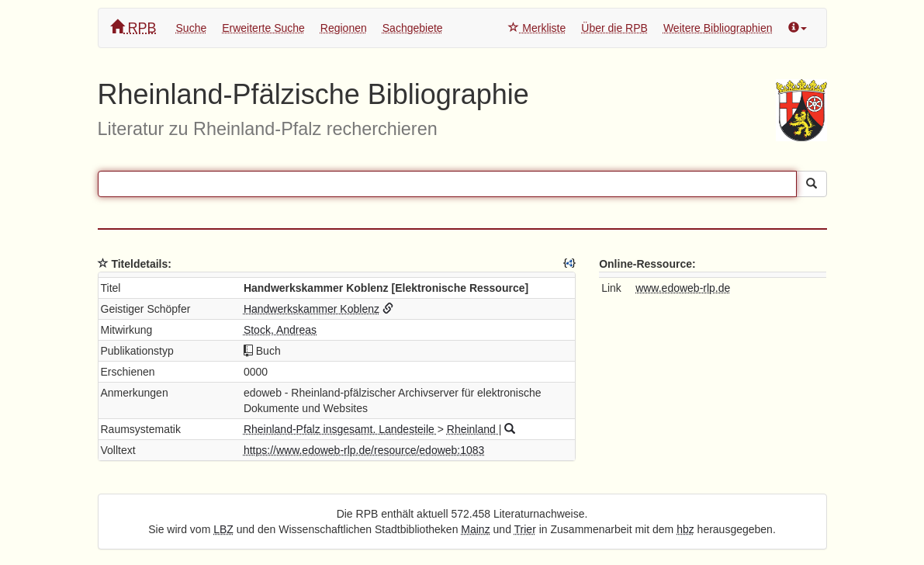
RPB (133, 28)
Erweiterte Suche (263, 28)
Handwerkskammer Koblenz (311, 309)
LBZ (223, 529)
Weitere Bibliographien (718, 28)
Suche (192, 28)
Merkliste (537, 28)
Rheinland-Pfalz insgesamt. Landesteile (341, 429)
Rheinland (473, 429)
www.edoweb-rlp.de (683, 288)
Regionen (344, 28)
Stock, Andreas (280, 330)
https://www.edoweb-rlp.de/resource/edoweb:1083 (364, 450)
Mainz (475, 529)
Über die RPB (614, 28)
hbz (685, 529)
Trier (525, 529)
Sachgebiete (413, 28)
